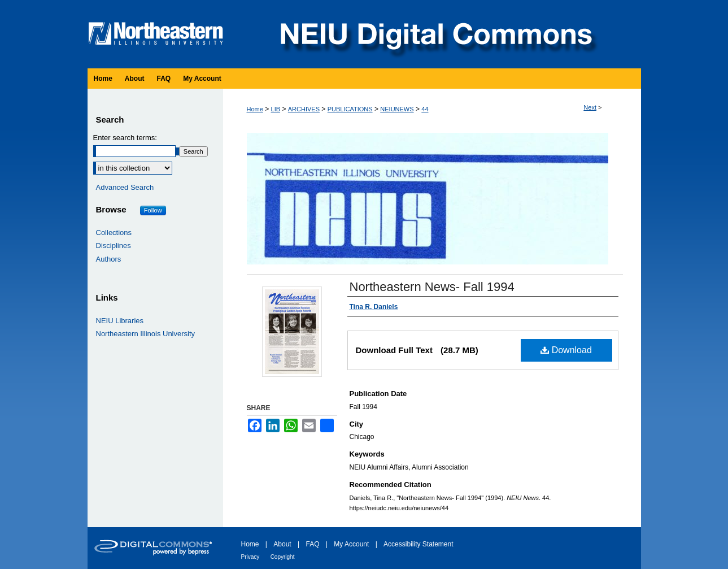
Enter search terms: (125, 138)
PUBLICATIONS (350, 109)
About (282, 544)
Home (255, 109)
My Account (351, 544)
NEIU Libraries (120, 321)
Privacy (250, 557)
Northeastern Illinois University (146, 334)
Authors (109, 259)
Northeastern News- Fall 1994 (432, 287)
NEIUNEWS (397, 109)
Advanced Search (125, 187)
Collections (114, 233)
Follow (153, 210)
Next (590, 107)
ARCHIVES (304, 109)
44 (425, 109)
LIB (276, 109)
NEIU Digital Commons (435, 34)
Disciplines (114, 246)
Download (566, 350)
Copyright (283, 557)
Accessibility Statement (418, 544)
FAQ (312, 544)
